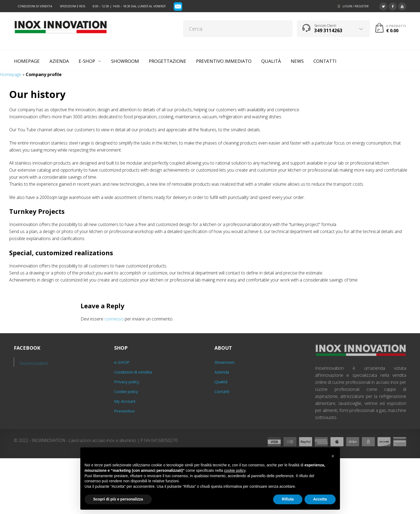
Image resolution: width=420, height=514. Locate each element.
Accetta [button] (320, 499)
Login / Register (356, 6)
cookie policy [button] (235, 470)
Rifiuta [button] (288, 499)
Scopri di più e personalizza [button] (118, 499)
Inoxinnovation (34, 363)
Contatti (222, 391)
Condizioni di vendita (35, 6)
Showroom (224, 362)
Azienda (222, 372)
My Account (125, 401)
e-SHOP (122, 362)
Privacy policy (127, 382)
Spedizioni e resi (72, 6)
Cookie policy (126, 391)
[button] (333, 456)
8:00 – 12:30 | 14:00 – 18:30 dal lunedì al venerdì (129, 6)
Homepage (11, 74)
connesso (114, 319)
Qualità (221, 382)
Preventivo (124, 411)
